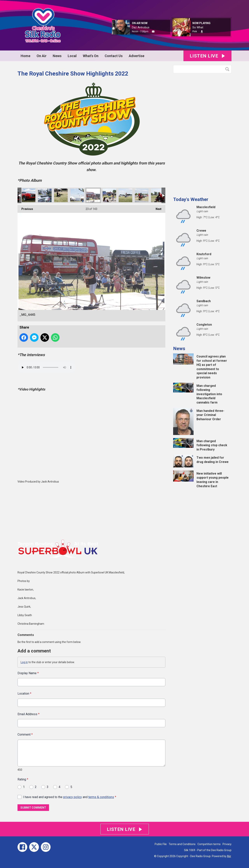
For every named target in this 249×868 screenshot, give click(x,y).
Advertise (137, 56)
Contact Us (114, 56)
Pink (195, 31)
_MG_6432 (109, 195)
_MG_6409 (142, 195)
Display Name (28, 673)
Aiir (229, 856)
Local (72, 56)
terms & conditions (101, 797)
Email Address (28, 714)
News (57, 56)
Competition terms (209, 844)
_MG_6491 (45, 195)
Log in (24, 662)
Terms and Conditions (182, 844)
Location (24, 694)
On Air (42, 56)
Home (25, 56)
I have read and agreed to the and (70, 797)
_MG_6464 (61, 195)
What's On (91, 56)
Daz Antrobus (141, 27)
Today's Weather (191, 199)
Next (157, 208)
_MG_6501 (29, 195)
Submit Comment (33, 808)
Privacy (227, 844)
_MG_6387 (158, 195)
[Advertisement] (202, 133)
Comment (25, 734)
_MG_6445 (93, 195)
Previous (25, 208)
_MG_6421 (125, 195)
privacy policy (73, 797)
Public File (161, 844)
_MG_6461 (77, 195)
